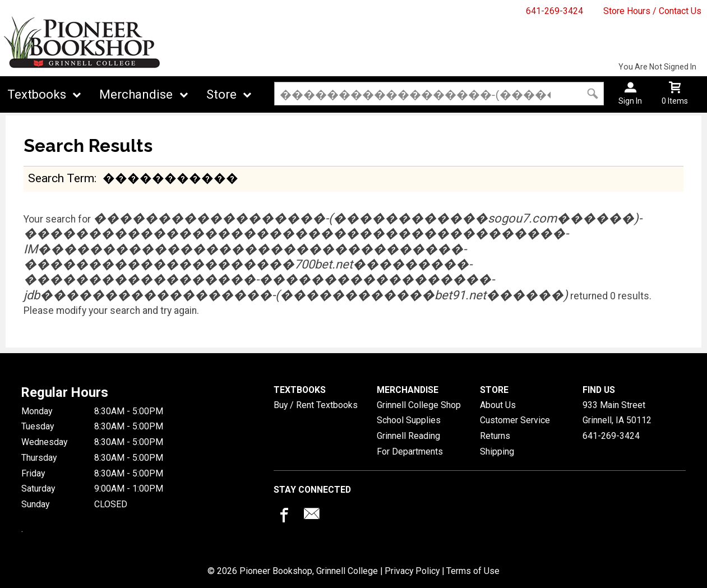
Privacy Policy (412, 571)
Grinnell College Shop (419, 405)
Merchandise (136, 94)
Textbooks (37, 94)
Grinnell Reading (408, 436)
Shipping (497, 452)
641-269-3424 (554, 11)
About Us (498, 405)
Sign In (630, 101)
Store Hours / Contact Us (652, 11)
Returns (495, 436)
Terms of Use (473, 571)
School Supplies (409, 420)
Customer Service (515, 420)
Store (221, 94)
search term (61, 178)
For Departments (410, 452)
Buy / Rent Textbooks (316, 405)
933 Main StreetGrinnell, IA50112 (617, 413)
